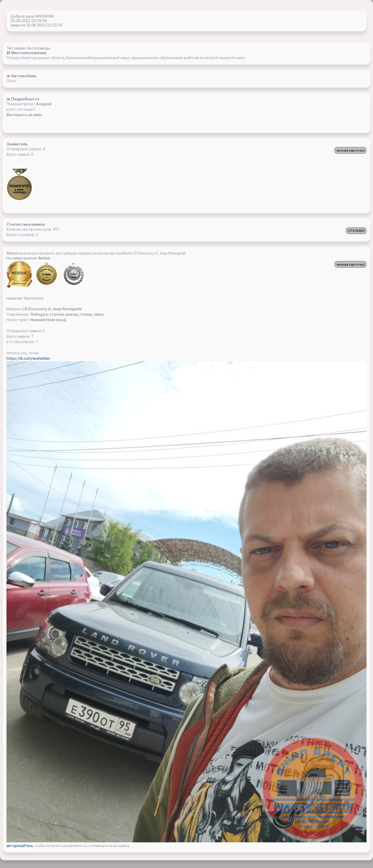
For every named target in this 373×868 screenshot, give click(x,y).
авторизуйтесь (20, 846)
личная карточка (350, 150)
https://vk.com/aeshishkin (28, 358)
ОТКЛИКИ (356, 231)
